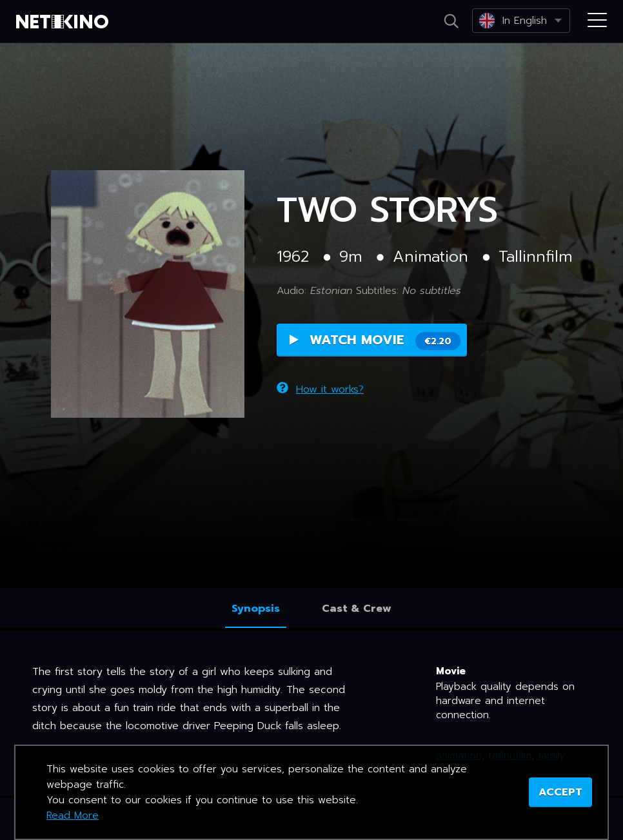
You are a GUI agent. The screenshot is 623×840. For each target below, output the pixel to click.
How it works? (320, 389)
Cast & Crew (357, 609)
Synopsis (256, 609)
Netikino (64, 22)
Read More (73, 816)
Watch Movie (375, 340)
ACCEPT (560, 792)
